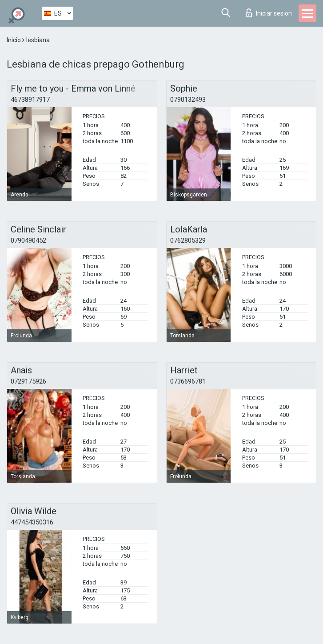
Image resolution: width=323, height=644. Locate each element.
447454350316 (32, 522)
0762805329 (188, 240)
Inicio (14, 40)
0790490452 (28, 240)
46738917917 (30, 100)
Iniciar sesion (269, 13)
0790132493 (188, 100)
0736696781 (188, 381)
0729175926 (28, 381)
